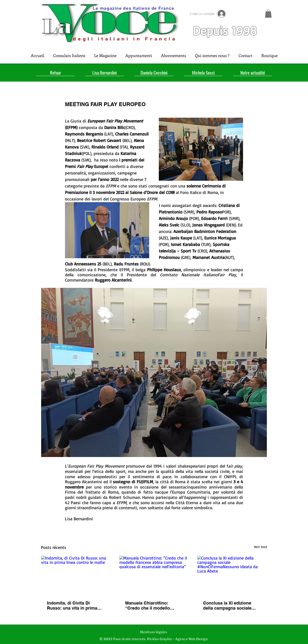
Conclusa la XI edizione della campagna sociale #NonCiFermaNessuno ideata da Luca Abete (227, 605)
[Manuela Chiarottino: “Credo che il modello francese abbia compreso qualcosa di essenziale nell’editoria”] (154, 575)
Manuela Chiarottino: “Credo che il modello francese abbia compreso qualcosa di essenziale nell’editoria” (151, 605)
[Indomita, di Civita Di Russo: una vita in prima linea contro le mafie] (76, 575)
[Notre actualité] (253, 72)
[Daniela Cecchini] (154, 72)
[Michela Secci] (203, 72)
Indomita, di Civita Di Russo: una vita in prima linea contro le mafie (72, 605)
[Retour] (55, 72)
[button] (268, 14)
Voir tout (261, 547)
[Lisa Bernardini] (105, 72)
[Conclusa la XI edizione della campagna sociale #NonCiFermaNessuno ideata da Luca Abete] (232, 575)
